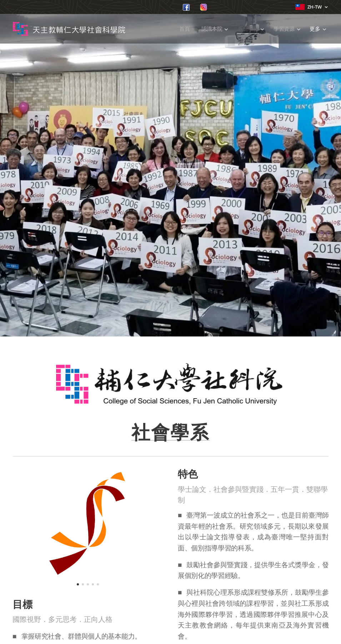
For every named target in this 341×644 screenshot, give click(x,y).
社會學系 (171, 433)
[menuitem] (185, 29)
